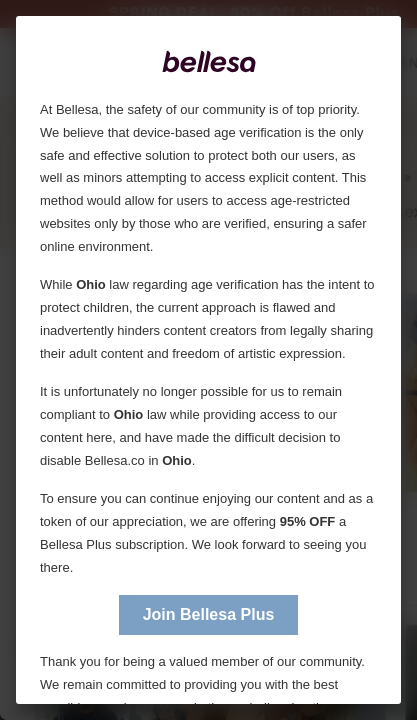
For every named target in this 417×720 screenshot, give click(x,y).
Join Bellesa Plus (209, 614)
